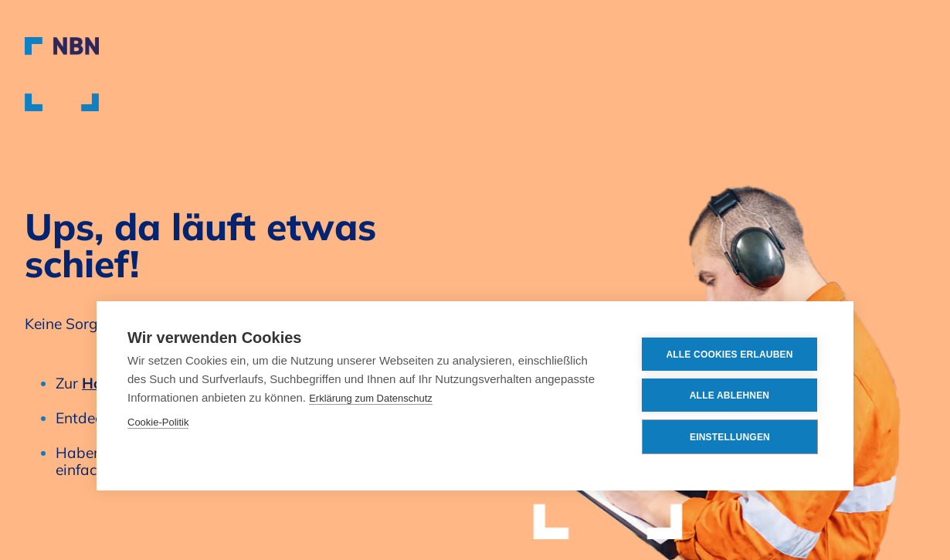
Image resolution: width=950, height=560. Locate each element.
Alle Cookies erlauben (729, 355)
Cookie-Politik (158, 422)
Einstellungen (730, 437)
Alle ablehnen (730, 395)
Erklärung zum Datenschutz (371, 398)
